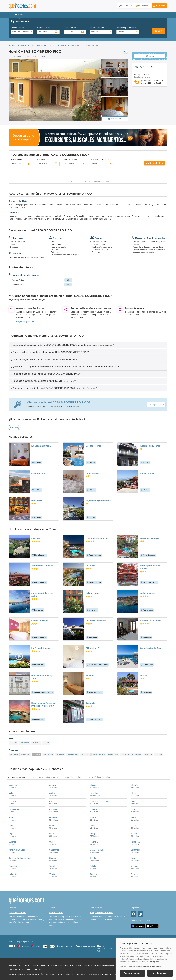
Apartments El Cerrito (42, 566)
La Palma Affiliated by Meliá (42, 595)
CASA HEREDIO (148, 473)
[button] (159, 6)
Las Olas (36, 538)
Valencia (135, 866)
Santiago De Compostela (20, 858)
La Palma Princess (41, 648)
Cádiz (52, 801)
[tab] (88, 345)
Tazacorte (148, 754)
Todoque (159, 754)
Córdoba (53, 809)
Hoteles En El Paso (66, 46)
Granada (53, 817)
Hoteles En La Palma (46, 46)
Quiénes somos (17, 913)
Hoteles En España (26, 46)
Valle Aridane (92, 593)
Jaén (11, 826)
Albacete (53, 785)
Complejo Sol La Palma (152, 648)
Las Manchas (72, 754)
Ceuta (133, 801)
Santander (135, 850)
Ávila (11, 793)
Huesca (134, 817)
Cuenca (94, 809)
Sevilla (93, 858)
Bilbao (134, 793)
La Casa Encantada (41, 446)
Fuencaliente (48, 754)
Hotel (71, 181)
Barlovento (14, 754)
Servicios (85, 181)
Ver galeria (115, 119)
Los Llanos (85, 754)
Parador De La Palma (151, 621)
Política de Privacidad (73, 965)
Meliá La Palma (148, 593)
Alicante (94, 785)
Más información (102, 181)
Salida (70, 28)
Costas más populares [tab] (73, 777)
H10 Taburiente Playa (96, 538)
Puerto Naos (113, 754)
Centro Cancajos (40, 621)
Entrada (44, 28)
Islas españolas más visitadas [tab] (99, 777)
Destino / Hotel (17, 28)
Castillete (91, 703)
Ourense (12, 842)
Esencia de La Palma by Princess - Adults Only (43, 704)
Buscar (159, 31)
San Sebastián (97, 850)
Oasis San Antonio (149, 538)
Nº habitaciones (97, 28)
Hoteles (12, 46)
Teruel (52, 866)
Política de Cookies (55, 965)
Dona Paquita (93, 473)
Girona (12, 817)
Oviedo (52, 842)
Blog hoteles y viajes (102, 913)
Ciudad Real (14, 809)
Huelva (93, 817)
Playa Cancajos (99, 754)
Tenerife (46, 743)
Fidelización (56, 913)
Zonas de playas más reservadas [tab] (44, 777)
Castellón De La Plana (100, 801)
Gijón (133, 809)
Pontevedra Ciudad (17, 850)
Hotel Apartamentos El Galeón (151, 567)
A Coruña (13, 785)
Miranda (144, 675)
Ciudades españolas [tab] (17, 777)
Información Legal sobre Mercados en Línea (25, 969)
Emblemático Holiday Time (42, 677)
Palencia (94, 842)
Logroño (134, 826)
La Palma (36, 743)
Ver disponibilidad (155, 163)
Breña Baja (26, 754)
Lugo (11, 834)
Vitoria (52, 874)
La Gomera (24, 743)
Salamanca (54, 850)
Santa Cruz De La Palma (131, 754)
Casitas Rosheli (94, 446)
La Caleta (91, 566)
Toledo (93, 866)
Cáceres (12, 801)
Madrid (52, 834)
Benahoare (37, 501)
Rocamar (90, 675)
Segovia (53, 858)
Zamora (94, 874)
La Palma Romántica (96, 621)
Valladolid (13, 874)
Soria (133, 858)
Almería (134, 785)
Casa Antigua (38, 473)
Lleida (93, 826)
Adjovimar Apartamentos (98, 501)
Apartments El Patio (150, 446)
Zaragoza (135, 874)
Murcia (134, 834)
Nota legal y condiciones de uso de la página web (27, 965)
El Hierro (13, 743)
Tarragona (13, 866)
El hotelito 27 (92, 648)
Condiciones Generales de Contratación (99, 965)
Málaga (93, 834)
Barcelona (95, 793)
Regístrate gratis (25, 322)
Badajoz (53, 793)
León (51, 826)
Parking (14, 427)
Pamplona (135, 842)
